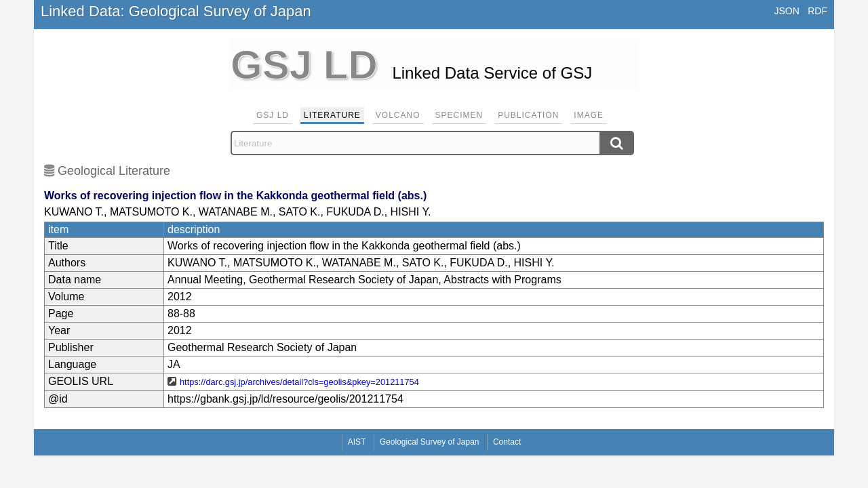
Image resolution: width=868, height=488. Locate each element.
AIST (357, 442)
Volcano (398, 115)
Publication (528, 115)
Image (589, 115)
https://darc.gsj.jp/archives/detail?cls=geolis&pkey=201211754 (299, 382)
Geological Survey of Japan (430, 442)
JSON (786, 11)
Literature (332, 115)
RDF (817, 11)
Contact (507, 442)
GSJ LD (273, 115)
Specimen (459, 115)
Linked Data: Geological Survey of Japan (176, 11)
